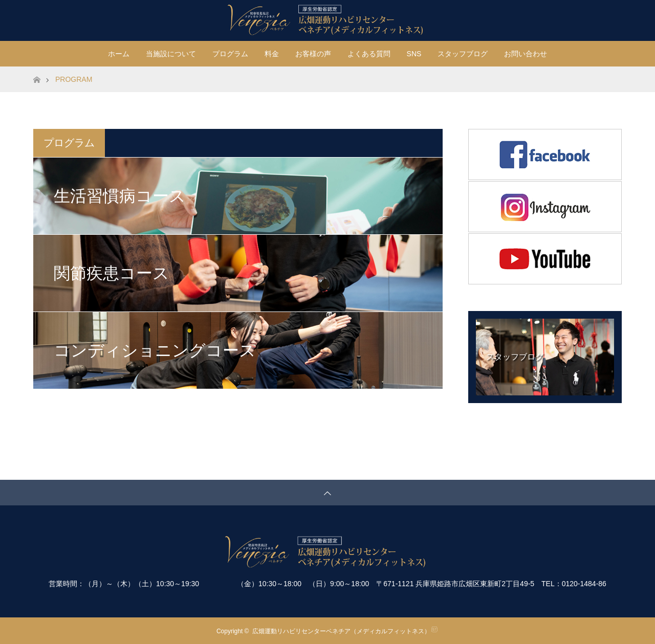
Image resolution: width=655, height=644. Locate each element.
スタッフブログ (463, 54)
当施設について (171, 54)
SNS (414, 54)
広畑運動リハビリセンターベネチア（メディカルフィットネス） (341, 631)
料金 (272, 54)
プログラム (230, 54)
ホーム (119, 54)
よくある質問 (369, 54)
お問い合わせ (526, 54)
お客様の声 (313, 54)
